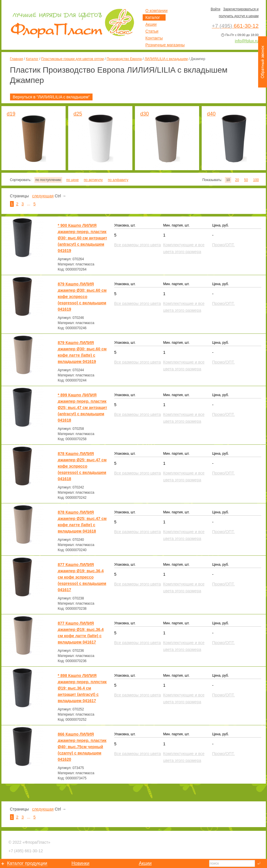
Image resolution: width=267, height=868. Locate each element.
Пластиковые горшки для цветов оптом (72, 59)
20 (237, 180)
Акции (151, 24)
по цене (72, 180)
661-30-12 (26, 851)
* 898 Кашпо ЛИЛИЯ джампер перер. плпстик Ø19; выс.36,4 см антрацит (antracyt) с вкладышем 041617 (82, 688)
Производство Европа (124, 59)
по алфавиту (118, 180)
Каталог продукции (27, 863)
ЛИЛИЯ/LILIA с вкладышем (166, 59)
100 (256, 180)
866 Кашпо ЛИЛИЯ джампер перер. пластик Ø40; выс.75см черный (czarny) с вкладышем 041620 (82, 747)
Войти (215, 9)
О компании (157, 11)
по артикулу (93, 180)
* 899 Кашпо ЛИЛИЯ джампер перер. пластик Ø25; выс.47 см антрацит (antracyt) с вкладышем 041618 (83, 408)
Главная (17, 59)
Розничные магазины (165, 45)
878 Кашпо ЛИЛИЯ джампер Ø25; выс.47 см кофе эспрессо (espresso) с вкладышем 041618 (82, 466)
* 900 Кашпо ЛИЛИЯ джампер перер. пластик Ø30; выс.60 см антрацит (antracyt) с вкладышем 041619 (83, 238)
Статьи (152, 31)
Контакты (154, 38)
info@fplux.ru (247, 41)
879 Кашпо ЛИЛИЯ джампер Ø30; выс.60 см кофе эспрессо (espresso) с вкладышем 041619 (82, 297)
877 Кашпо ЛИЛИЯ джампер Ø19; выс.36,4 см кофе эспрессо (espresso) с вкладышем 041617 (82, 577)
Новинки (81, 863)
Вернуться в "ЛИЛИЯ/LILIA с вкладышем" (51, 97)
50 (246, 180)
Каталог (32, 59)
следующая (43, 196)
